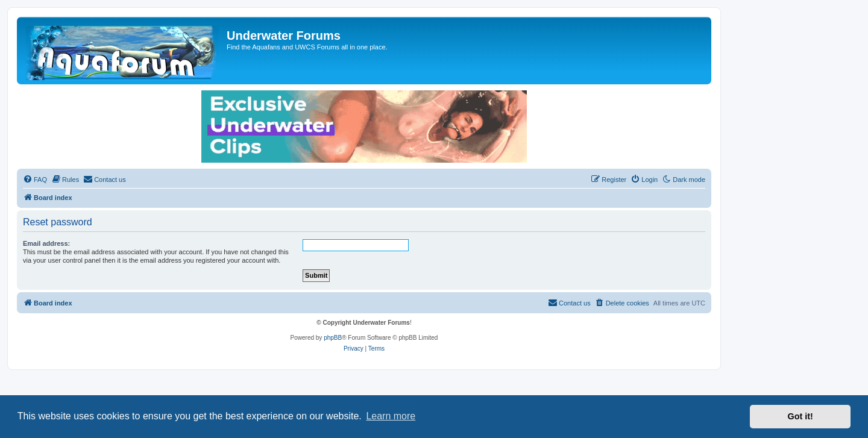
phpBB (333, 338)
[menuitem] (35, 180)
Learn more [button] (391, 416)
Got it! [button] (800, 416)
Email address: (46, 243)
